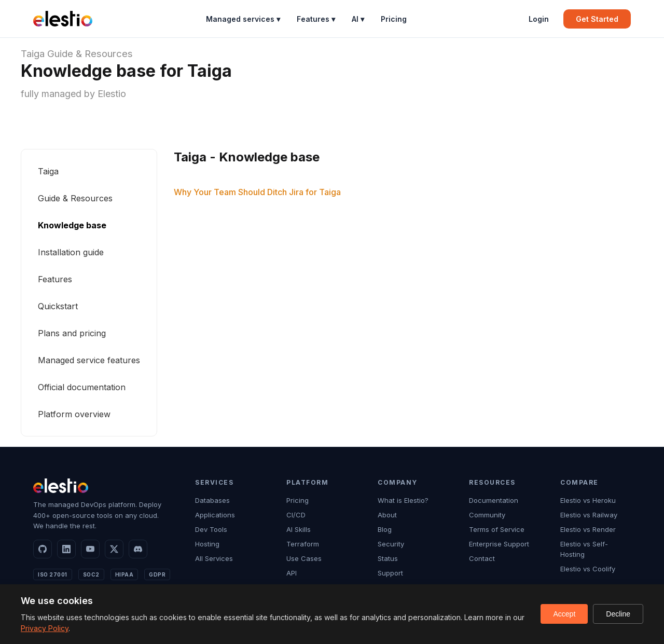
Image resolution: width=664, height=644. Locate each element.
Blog (385, 529)
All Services (214, 558)
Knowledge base (72, 225)
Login (539, 19)
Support (390, 573)
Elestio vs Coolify (588, 569)
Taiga (33, 54)
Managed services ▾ (243, 19)
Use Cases (304, 558)
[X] (114, 549)
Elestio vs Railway (589, 515)
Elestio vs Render (588, 529)
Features (55, 279)
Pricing (394, 19)
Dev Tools (211, 529)
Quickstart (58, 306)
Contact (482, 558)
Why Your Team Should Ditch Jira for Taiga (257, 192)
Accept (564, 614)
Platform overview (74, 414)
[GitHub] (43, 549)
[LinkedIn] (66, 549)
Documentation (494, 500)
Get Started (597, 19)
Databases (212, 500)
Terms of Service (497, 529)
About (387, 515)
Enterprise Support (499, 544)
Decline (618, 614)
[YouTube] (90, 549)
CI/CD (296, 515)
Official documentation (82, 387)
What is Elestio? (403, 500)
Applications (215, 515)
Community (487, 515)
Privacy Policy (45, 628)
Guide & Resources (90, 54)
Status (388, 558)
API (292, 573)
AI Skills (299, 529)
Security (391, 544)
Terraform (303, 544)
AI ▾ (358, 19)
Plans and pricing (72, 333)
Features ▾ (316, 19)
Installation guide (71, 252)
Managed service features (89, 360)
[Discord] (138, 549)
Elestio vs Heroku (588, 500)
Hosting (207, 544)
